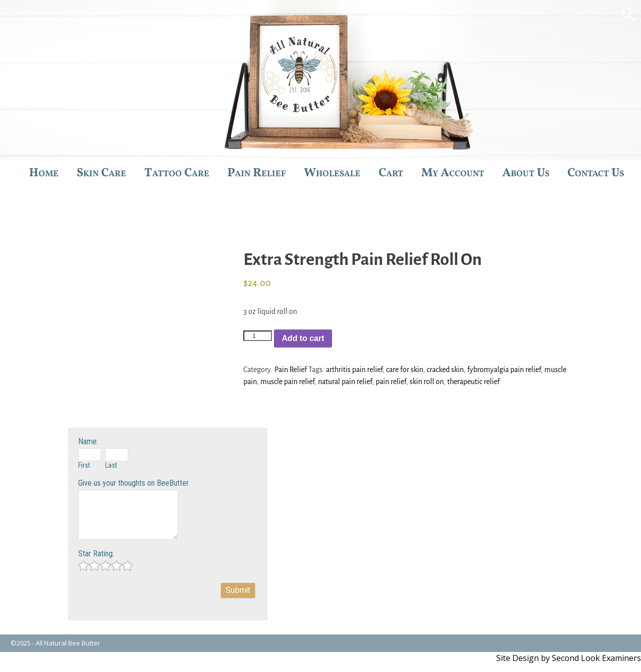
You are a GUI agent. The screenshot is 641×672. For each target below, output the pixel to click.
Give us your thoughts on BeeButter (133, 483)
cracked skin (445, 370)
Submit (238, 590)
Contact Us (596, 173)
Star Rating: (96, 554)
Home (44, 173)
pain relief (391, 382)
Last (111, 465)
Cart (391, 173)
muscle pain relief (287, 382)
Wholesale (332, 173)
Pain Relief (257, 173)
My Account (453, 173)
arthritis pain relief (354, 370)
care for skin (405, 370)
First (84, 465)
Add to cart (303, 338)
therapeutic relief (473, 382)
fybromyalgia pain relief (504, 370)
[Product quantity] (257, 336)
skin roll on (427, 382)
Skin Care (101, 173)
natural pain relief (345, 382)
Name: (88, 441)
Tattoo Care (177, 173)
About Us (526, 173)
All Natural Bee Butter (68, 643)
